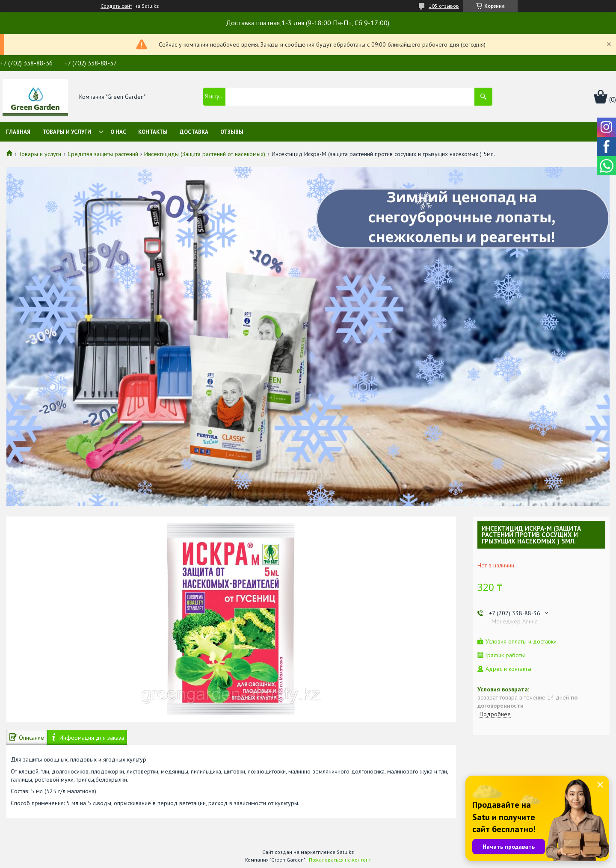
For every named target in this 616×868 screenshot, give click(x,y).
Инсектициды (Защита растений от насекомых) (205, 154)
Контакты (153, 132)
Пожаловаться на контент (340, 860)
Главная (18, 132)
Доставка (194, 132)
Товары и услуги (67, 132)
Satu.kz (345, 852)
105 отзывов (444, 6)
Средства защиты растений (103, 154)
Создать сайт (116, 6)
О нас (118, 132)
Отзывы (232, 132)
